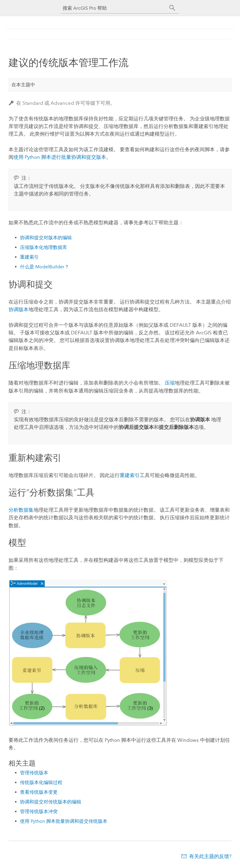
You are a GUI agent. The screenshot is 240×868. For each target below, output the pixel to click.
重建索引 (29, 257)
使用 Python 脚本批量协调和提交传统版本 (64, 821)
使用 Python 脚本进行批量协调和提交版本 (60, 157)
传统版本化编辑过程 (41, 782)
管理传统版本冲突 (39, 811)
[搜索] (172, 8)
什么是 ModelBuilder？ (45, 267)
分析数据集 (21, 510)
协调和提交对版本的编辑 (46, 238)
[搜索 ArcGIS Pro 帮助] (114, 8)
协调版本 (19, 309)
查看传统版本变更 (39, 792)
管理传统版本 (34, 773)
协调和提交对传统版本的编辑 (51, 802)
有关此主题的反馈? (210, 856)
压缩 (170, 383)
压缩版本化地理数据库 (44, 247)
